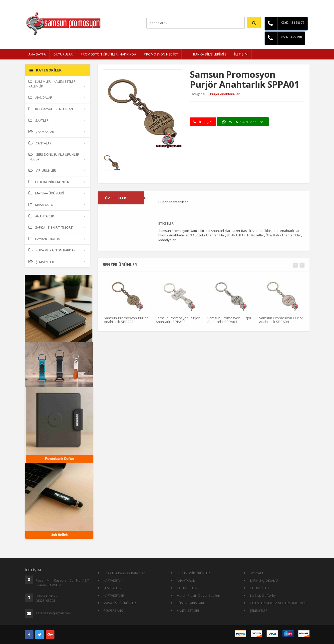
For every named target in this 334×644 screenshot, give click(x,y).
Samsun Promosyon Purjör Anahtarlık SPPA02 (178, 322)
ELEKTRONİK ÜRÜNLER (49, 182)
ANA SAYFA (37, 54)
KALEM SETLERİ (188, 611)
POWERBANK (113, 611)
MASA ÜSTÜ (41, 205)
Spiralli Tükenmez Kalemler (124, 573)
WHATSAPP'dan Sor (243, 122)
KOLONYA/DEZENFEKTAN (51, 109)
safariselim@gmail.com (53, 613)
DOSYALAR (258, 573)
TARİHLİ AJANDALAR (264, 581)
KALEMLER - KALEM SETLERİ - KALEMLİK (53, 84)
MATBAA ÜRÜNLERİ (46, 193)
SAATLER (39, 120)
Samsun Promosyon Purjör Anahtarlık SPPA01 (126, 322)
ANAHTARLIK (41, 216)
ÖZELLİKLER (116, 200)
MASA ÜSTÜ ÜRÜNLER (120, 603)
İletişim (305, 4)
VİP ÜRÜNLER (42, 170)
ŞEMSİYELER (41, 262)
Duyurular (63, 54)
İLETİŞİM (241, 54)
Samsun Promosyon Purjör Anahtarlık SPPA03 (229, 322)
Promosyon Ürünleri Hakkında (109, 54)
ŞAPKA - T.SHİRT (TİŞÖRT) (51, 227)
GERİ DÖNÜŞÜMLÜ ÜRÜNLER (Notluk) (54, 157)
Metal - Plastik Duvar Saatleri (198, 596)
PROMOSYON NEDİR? (161, 54)
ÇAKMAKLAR (41, 132)
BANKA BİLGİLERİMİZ (210, 54)
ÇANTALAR (40, 143)
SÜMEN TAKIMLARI (190, 603)
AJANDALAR (40, 97)
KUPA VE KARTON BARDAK (52, 250)
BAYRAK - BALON (44, 239)
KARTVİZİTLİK (113, 581)
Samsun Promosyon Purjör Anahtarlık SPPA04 (281, 322)
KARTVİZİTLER (114, 596)
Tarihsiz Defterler (263, 596)
